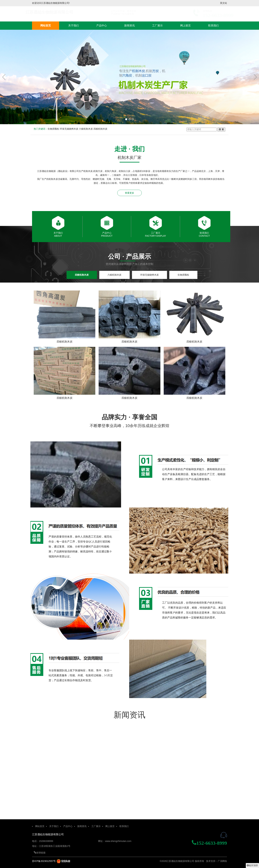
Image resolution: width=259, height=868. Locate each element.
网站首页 (46, 26)
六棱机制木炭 (86, 129)
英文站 (223, 3)
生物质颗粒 (53, 129)
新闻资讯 (129, 26)
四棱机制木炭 (100, 129)
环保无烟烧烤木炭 (69, 129)
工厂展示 (157, 26)
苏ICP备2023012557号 (44, 861)
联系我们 (213, 26)
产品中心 (102, 26)
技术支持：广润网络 (217, 861)
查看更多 (129, 193)
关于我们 (74, 26)
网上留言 (185, 26)
